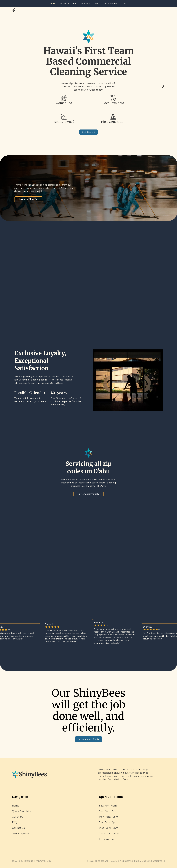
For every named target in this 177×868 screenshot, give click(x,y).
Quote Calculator (68, 3)
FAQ (97, 3)
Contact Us (18, 828)
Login (125, 3)
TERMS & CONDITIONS (23, 861)
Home (53, 3)
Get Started (89, 132)
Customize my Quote (88, 494)
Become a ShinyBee (29, 199)
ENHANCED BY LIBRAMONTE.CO (150, 861)
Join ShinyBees (111, 3)
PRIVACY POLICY (43, 861)
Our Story (86, 3)
